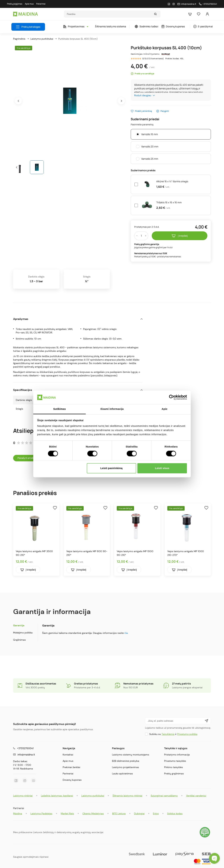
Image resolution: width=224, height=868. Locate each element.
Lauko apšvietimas (122, 774)
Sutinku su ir (173, 734)
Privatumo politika (187, 734)
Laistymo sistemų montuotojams (131, 755)
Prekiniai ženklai (71, 767)
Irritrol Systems (151, 54)
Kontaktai (68, 755)
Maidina (18, 813)
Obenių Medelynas (93, 813)
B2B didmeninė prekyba (126, 761)
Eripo (156, 813)
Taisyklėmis (168, 734)
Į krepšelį (180, 236)
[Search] (109, 14)
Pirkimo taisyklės (174, 767)
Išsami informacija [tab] (112, 409)
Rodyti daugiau (145, 95)
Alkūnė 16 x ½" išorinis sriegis (172, 181)
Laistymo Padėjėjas (41, 813)
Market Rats (67, 813)
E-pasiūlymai (203, 26)
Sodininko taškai (146, 26)
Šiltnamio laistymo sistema (111, 26)
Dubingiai (139, 813)
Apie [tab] (165, 409)
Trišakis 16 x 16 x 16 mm (169, 202)
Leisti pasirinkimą (111, 468)
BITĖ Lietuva (119, 813)
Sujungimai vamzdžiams (164, 796)
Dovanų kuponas (173, 26)
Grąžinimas (19, 640)
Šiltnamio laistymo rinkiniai (127, 796)
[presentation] (18, 101)
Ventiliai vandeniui (196, 796)
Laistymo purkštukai (93, 796)
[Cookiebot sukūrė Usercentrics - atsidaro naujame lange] (172, 397)
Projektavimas (75, 26)
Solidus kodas (175, 813)
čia (126, 633)
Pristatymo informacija (177, 755)
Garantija (19, 625)
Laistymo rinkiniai (23, 796)
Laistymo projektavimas (125, 767)
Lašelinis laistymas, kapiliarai (57, 796)
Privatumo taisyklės (175, 761)
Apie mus (68, 761)
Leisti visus (162, 468)
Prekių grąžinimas (174, 774)
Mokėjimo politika (23, 633)
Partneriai (68, 774)
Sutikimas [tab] (59, 409)
